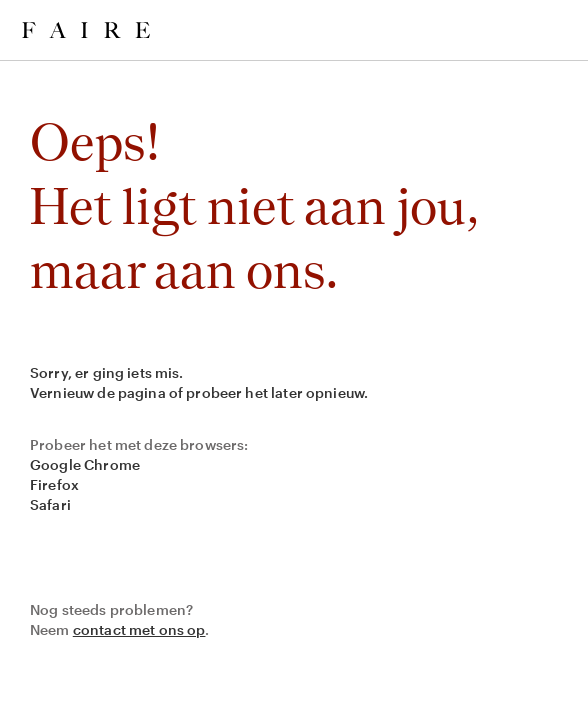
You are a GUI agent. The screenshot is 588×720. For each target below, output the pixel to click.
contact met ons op (139, 629)
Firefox (54, 484)
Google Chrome (85, 464)
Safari (50, 504)
